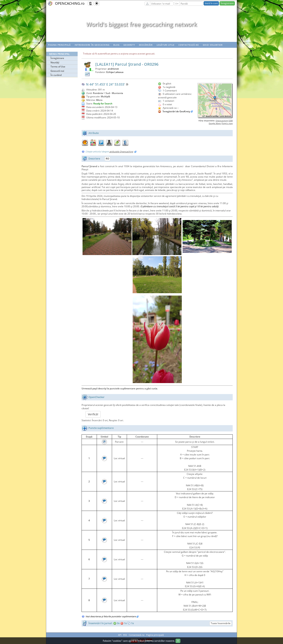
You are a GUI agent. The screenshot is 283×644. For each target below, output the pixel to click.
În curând (56, 75)
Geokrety (129, 45)
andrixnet (113, 69)
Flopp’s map (227, 123)
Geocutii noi (57, 71)
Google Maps (215, 123)
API (120, 635)
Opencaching (222, 121)
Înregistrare (227, 3)
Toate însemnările (221, 623)
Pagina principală (59, 45)
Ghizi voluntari (213, 45)
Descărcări (146, 45)
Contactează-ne (189, 45)
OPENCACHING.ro (70, 3)
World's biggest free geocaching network (141, 24)
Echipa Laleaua (115, 72)
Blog (116, 45)
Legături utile (166, 45)
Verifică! (93, 414)
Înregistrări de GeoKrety (176, 111)
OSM (231, 121)
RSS (125, 635)
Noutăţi (55, 62)
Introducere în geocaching (92, 45)
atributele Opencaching (121, 152)
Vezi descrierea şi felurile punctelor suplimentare (112, 616)
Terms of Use (58, 67)
